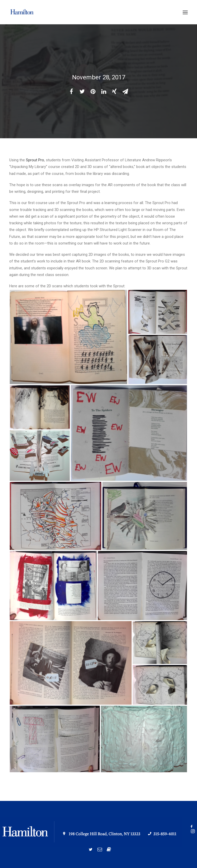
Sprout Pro (35, 160)
